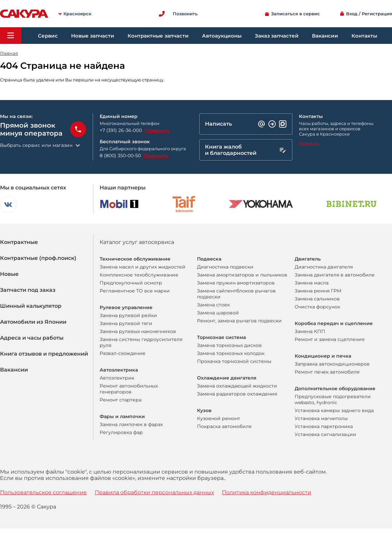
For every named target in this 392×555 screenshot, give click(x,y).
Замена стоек (213, 305)
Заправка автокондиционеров (332, 364)
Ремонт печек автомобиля (327, 372)
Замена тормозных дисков (229, 345)
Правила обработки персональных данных (154, 492)
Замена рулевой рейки (128, 315)
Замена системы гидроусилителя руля (141, 342)
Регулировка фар (121, 432)
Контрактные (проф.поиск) (38, 258)
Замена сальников (317, 299)
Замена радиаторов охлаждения (237, 394)
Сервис (48, 36)
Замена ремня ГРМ (318, 291)
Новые (9, 274)
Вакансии (325, 36)
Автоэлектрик (117, 378)
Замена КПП (310, 331)
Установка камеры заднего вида (334, 410)
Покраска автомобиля (224, 426)
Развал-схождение (123, 353)
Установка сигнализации (325, 434)
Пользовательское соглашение (43, 492)
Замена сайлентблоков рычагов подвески (236, 294)
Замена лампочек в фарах (131, 424)
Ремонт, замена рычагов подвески (239, 321)
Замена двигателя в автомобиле (335, 275)
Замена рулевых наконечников (138, 331)
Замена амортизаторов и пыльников (242, 275)
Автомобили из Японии (33, 322)
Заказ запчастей (277, 36)
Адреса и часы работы (32, 338)
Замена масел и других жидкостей (143, 267)
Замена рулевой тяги (126, 323)
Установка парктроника (324, 426)
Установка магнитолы (321, 418)
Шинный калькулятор (31, 306)
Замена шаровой (218, 313)
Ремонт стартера (121, 400)
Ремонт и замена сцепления (330, 339)
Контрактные (19, 242)
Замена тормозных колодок (231, 353)
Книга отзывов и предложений (44, 354)
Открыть (309, 143)
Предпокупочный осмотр (131, 283)
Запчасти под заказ (28, 290)
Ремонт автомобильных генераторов (129, 389)
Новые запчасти (93, 36)
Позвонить (157, 130)
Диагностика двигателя (324, 267)
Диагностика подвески (225, 267)
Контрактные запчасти (158, 36)
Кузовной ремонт (219, 418)
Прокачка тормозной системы (234, 361)
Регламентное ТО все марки (135, 291)
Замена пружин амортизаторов (236, 283)
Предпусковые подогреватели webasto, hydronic (333, 399)
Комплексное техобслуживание (139, 275)
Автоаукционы (222, 36)
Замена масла (312, 283)
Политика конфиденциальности (267, 492)
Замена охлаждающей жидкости (237, 386)
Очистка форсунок (317, 307)
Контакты (364, 36)
